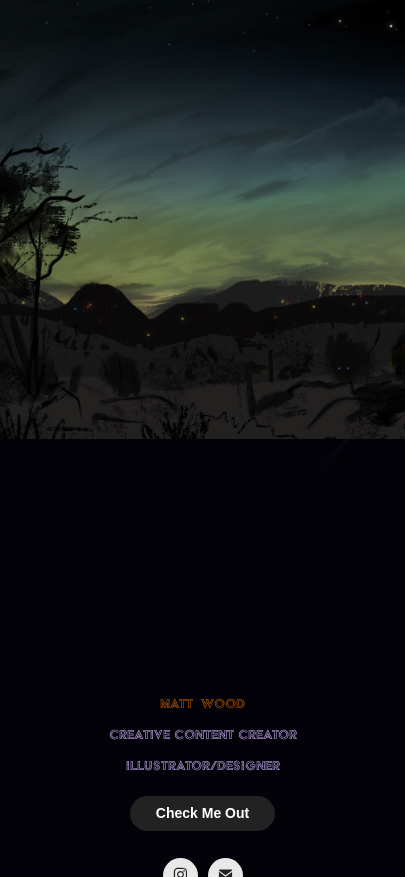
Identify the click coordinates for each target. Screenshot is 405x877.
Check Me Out (202, 813)
